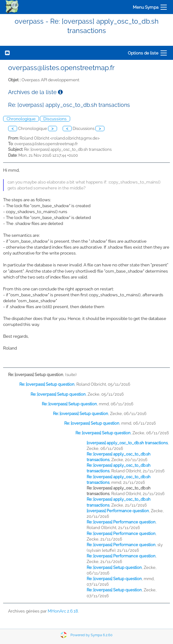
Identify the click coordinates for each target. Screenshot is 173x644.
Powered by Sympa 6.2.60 (91, 635)
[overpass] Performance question (118, 511)
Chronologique (21, 119)
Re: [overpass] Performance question (121, 522)
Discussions (55, 119)
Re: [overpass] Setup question (47, 384)
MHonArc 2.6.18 (63, 611)
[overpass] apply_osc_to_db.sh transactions (127, 443)
